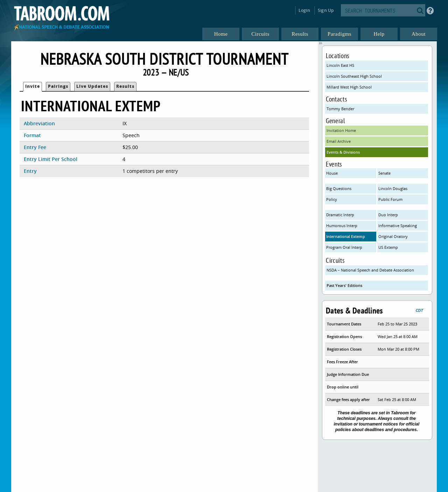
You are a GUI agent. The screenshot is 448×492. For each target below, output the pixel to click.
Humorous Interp (342, 226)
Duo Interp (388, 215)
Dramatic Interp (340, 215)
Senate (384, 173)
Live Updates (92, 86)
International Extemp (346, 236)
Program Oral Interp (344, 247)
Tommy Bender (340, 109)
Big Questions (339, 188)
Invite (33, 86)
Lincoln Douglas (393, 188)
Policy (332, 199)
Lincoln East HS (340, 65)
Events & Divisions (343, 152)
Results (125, 86)
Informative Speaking (398, 226)
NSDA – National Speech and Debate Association (370, 270)
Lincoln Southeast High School (354, 76)
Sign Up (326, 10)
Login (304, 10)
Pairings (58, 86)
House (332, 173)
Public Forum (390, 199)
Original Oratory (393, 236)
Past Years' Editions (344, 285)
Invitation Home (341, 130)
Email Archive (339, 141)
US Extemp (388, 247)
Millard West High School (349, 87)
